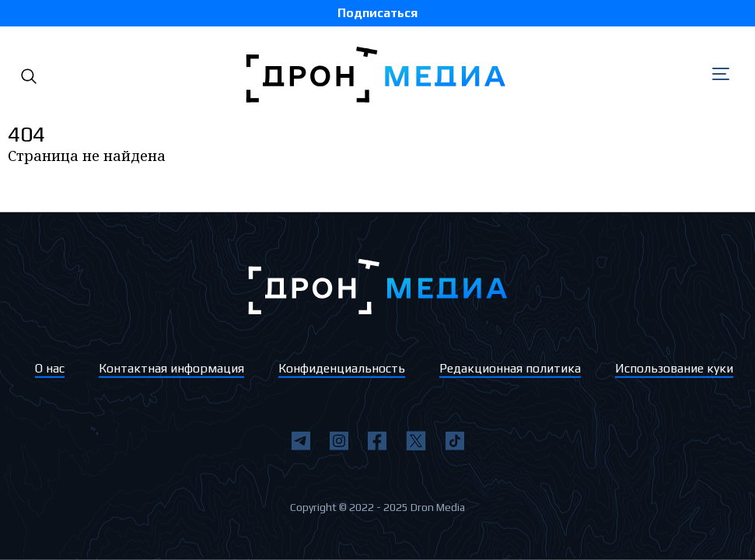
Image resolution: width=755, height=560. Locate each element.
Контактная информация (171, 368)
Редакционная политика (510, 368)
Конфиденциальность (342, 368)
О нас (50, 368)
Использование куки (674, 368)
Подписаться (377, 13)
